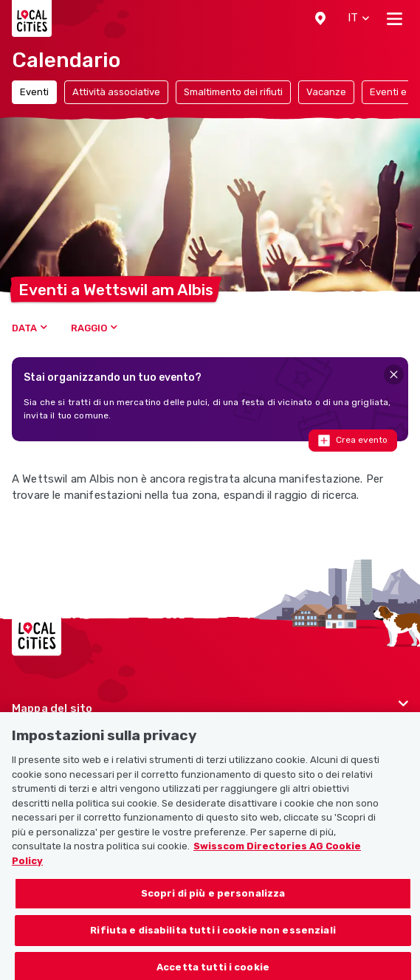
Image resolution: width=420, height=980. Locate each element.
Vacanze (326, 92)
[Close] (394, 375)
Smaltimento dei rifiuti (233, 92)
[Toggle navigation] (395, 18)
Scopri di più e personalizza (213, 903)
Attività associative (116, 92)
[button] (320, 18)
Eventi (34, 92)
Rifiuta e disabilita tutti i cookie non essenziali (213, 939)
